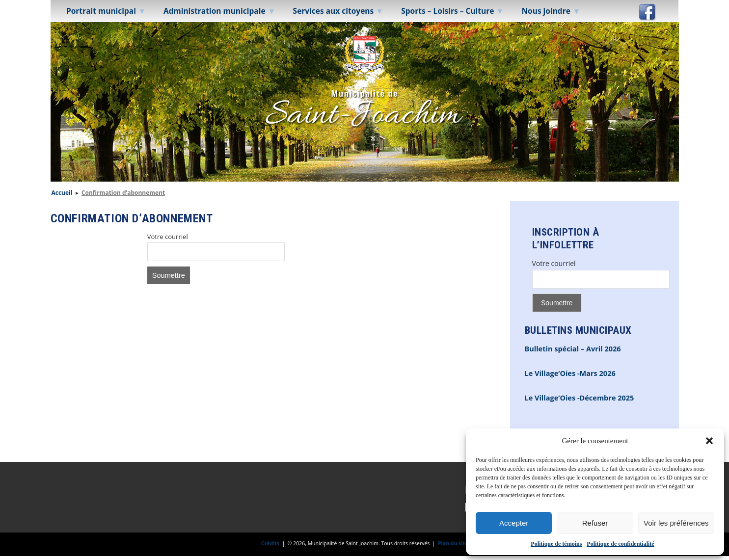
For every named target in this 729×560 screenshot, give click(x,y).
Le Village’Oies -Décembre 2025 (580, 398)
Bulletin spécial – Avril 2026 (573, 349)
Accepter (514, 523)
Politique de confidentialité (620, 544)
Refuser (595, 523)
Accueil (62, 193)
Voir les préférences (676, 523)
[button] (709, 441)
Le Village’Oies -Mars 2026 (570, 373)
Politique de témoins (556, 544)
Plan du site (453, 543)
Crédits (270, 543)
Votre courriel (168, 237)
